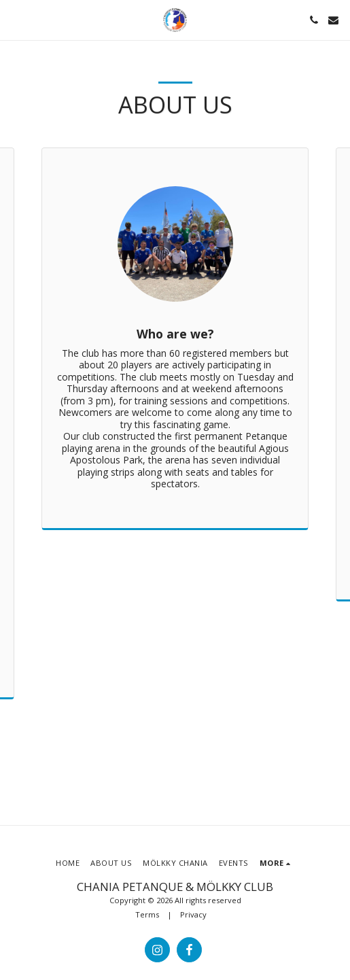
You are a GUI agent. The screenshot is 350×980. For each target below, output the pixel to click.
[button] (15, 19)
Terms (147, 914)
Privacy (193, 914)
